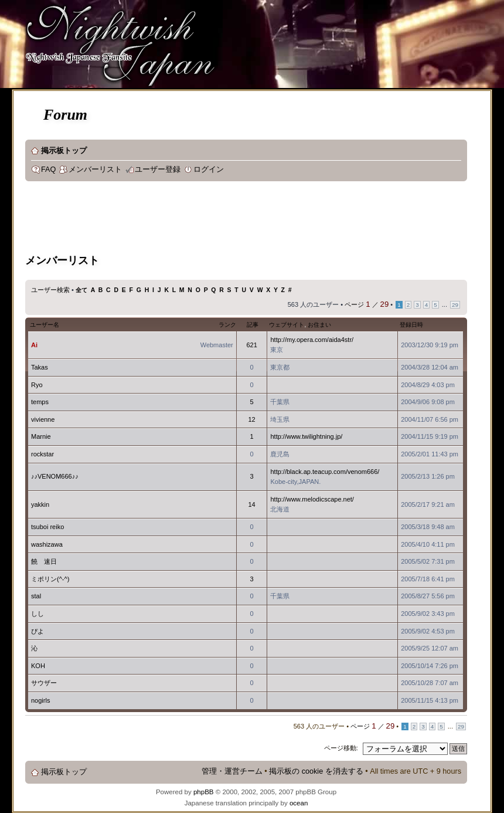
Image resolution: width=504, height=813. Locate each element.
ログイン (209, 170)
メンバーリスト (95, 170)
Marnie (41, 436)
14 (251, 504)
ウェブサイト (287, 325)
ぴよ (38, 631)
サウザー (44, 683)
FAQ (48, 170)
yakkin (40, 504)
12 (251, 419)
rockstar (42, 454)
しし (38, 614)
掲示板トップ (64, 151)
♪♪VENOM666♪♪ (55, 476)
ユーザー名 (45, 325)
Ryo (37, 385)
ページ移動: (341, 748)
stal (36, 596)
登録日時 (411, 325)
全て (81, 290)
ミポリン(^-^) (50, 579)
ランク (227, 325)
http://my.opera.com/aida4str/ (312, 340)
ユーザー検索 (50, 290)
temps (40, 402)
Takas (40, 367)
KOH (38, 666)
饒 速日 (44, 561)
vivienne (43, 419)
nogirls (40, 700)
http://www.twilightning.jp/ (306, 436)
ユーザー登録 (158, 170)
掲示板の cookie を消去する (316, 771)
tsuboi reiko (47, 527)
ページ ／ (367, 304)
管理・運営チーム (232, 771)
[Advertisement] (239, 219)
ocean (299, 803)
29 (455, 305)
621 (251, 345)
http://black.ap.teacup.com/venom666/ (325, 472)
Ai (34, 345)
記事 (253, 325)
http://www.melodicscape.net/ (312, 499)
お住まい (319, 325)
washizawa (47, 544)
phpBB (204, 792)
